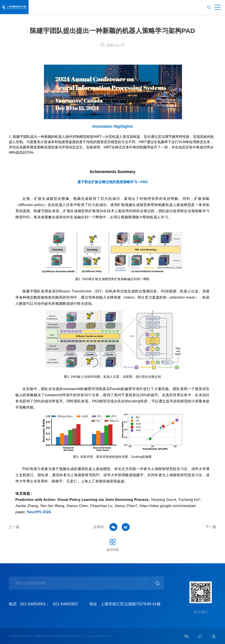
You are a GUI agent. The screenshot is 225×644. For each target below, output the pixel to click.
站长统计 (105, 636)
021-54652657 (65, 604)
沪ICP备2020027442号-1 (67, 636)
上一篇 (14, 527)
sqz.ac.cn (92, 636)
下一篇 (211, 527)
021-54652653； (35, 604)
